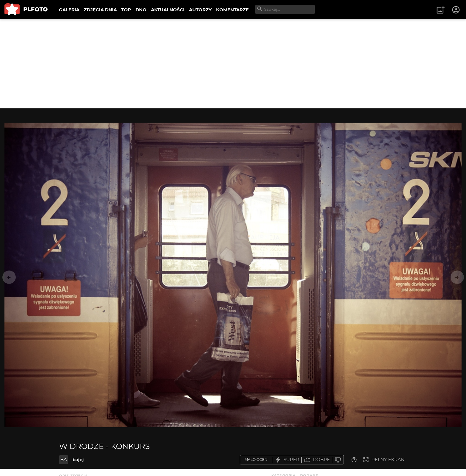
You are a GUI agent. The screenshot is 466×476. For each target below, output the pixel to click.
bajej (78, 460)
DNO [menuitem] (141, 10)
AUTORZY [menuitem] (200, 10)
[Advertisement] (233, 64)
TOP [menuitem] (126, 10)
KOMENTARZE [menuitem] (232, 10)
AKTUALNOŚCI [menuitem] (168, 10)
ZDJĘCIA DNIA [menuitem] (100, 10)
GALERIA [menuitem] (69, 10)
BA (64, 460)
